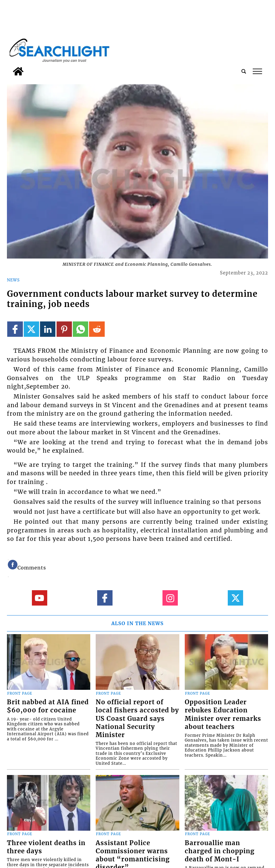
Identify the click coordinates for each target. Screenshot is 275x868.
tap (257, 71)
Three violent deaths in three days (46, 847)
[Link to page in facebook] (15, 329)
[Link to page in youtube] (40, 598)
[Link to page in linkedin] (48, 329)
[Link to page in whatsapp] (80, 329)
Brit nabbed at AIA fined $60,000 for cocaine (48, 706)
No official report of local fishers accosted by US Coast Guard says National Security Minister (137, 718)
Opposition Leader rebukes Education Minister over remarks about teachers (223, 714)
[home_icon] (18, 71)
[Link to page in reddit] (97, 329)
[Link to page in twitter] (31, 329)
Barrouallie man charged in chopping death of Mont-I (220, 851)
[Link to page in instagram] (170, 598)
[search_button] (244, 71)
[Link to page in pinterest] (64, 329)
